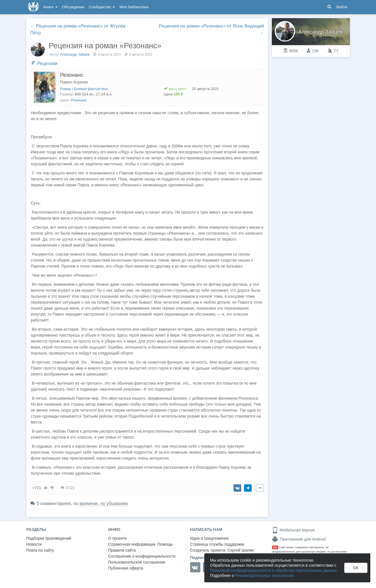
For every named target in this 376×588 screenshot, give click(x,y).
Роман (66, 89)
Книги (51, 7)
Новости (34, 544)
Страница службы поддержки (217, 544)
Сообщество (102, 7)
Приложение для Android (299, 539)
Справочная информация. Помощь (140, 544)
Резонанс (72, 75)
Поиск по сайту (40, 550)
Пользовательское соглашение (137, 562)
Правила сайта (122, 550)
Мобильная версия (293, 530)
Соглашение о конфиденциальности (142, 556)
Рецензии (47, 63)
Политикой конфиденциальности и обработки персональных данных (273, 570)
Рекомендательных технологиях (265, 576)
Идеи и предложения (210, 538)
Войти (342, 7)
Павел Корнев (74, 82)
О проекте (117, 538)
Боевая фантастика (91, 89)
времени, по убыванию (104, 503)
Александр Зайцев (75, 55)
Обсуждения (73, 7)
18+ (275, 547)
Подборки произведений (49, 538)
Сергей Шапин (241, 550)
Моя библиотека (134, 7)
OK (356, 568)
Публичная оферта (126, 568)
